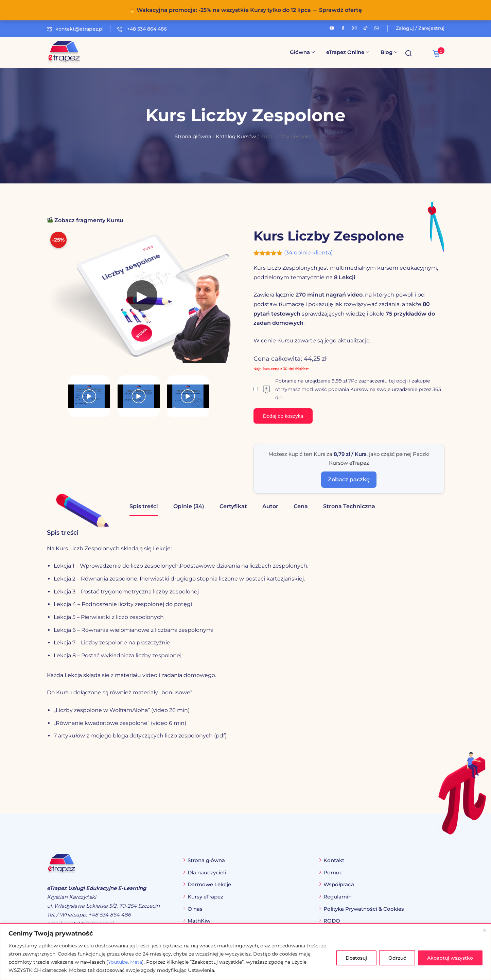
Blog (389, 52)
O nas (195, 909)
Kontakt (334, 860)
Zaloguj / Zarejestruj (420, 28)
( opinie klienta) (308, 253)
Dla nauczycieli (207, 872)
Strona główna (193, 137)
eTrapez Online (348, 52)
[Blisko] (485, 930)
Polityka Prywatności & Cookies (364, 909)
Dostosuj (354, 958)
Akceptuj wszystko (450, 958)
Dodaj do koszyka (283, 416)
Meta (136, 962)
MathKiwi (200, 921)
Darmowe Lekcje (209, 884)
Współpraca (339, 884)
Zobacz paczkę (349, 479)
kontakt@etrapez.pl (75, 29)
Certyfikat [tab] (233, 506)
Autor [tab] (270, 506)
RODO (332, 921)
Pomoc (333, 872)
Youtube (118, 962)
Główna (302, 52)
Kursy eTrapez (205, 897)
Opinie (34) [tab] (189, 506)
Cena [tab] (301, 506)
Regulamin (338, 897)
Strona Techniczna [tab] (349, 506)
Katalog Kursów (236, 137)
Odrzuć (396, 958)
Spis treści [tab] (144, 506)
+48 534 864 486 (142, 29)
